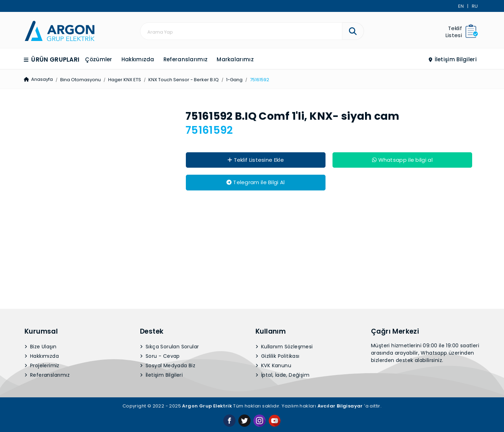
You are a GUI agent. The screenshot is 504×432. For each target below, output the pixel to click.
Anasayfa (37, 79)
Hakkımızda (138, 59)
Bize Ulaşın (41, 256)
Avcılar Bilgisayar (340, 315)
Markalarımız (235, 59)
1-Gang (233, 80)
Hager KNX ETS (123, 80)
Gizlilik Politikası (278, 265)
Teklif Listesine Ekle (256, 160)
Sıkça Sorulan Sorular (170, 256)
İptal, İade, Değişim (283, 284)
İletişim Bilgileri (453, 59)
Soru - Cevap (160, 265)
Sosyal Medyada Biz (168, 275)
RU (475, 6)
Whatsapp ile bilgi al (402, 160)
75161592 (258, 80)
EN (461, 6)
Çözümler (99, 59)
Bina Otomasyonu (79, 80)
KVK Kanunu (274, 275)
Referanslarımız (186, 59)
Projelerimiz (42, 275)
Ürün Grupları (52, 60)
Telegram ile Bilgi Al (256, 182)
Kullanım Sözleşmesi (284, 256)
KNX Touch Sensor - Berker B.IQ (182, 80)
